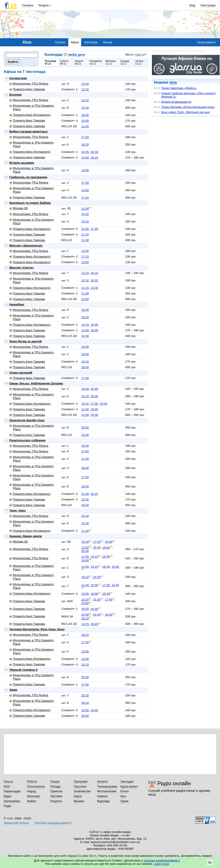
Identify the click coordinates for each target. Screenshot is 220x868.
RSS (7, 786)
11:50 (85, 459)
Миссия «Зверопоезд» (26, 246)
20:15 (85, 618)
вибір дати (77, 55)
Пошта (8, 782)
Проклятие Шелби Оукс (27, 420)
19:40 (85, 468)
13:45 (85, 121)
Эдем (13, 690)
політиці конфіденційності (162, 860)
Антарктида (18, 78)
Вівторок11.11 (111, 62)
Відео (8, 796)
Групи (124, 801)
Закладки (127, 782)
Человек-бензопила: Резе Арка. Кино (37, 629)
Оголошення (36, 786)
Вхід (192, 5)
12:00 (85, 89)
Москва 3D (19, 208)
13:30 (85, 108)
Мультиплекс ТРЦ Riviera (29, 84)
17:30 (85, 642)
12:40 (85, 585)
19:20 (85, 317)
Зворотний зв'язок (16, 823)
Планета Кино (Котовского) (30, 115)
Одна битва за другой (25, 341)
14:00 (85, 330)
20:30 (94, 152)
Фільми (108, 42)
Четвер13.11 (139, 62)
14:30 (85, 415)
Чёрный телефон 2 (23, 670)
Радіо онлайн (174, 783)
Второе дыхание (22, 163)
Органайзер (12, 801)
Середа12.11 (125, 62)
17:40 (85, 451)
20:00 (94, 389)
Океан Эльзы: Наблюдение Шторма (36, 383)
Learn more (162, 864)
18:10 (85, 577)
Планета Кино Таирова (27, 89)
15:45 (85, 152)
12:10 (85, 100)
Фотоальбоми (107, 791)
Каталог (103, 782)
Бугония (15, 95)
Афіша (75, 42)
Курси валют (129, 786)
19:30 (94, 325)
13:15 (85, 600)
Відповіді (103, 801)
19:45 (85, 310)
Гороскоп (80, 786)
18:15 (94, 158)
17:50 (85, 477)
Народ (32, 791)
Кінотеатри (91, 42)
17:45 (94, 229)
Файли (32, 801)
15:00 (94, 585)
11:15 (85, 234)
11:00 (85, 229)
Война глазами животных (28, 131)
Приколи (56, 791)
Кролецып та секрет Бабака (30, 203)
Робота (32, 782)
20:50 (85, 427)
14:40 (85, 389)
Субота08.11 (64, 62)
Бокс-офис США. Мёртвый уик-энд (185, 112)
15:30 (85, 499)
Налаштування (206, 42)
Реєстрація (208, 5)
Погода (55, 786)
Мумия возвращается (176, 102)
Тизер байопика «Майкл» (179, 88)
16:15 (85, 362)
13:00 (85, 170)
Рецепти (56, 801)
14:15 (85, 325)
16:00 (85, 354)
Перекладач (12, 791)
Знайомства (82, 791)
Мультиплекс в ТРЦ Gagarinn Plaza (31, 107)
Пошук (55, 782)
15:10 (85, 396)
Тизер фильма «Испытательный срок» (188, 107)
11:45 (85, 126)
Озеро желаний (21, 373)
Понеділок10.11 (96, 62)
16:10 (94, 273)
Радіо (7, 806)
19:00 (85, 560)
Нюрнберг (17, 304)
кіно (173, 82)
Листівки (56, 796)
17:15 (85, 198)
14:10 (85, 214)
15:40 (85, 523)
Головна (28, 5)
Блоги (125, 791)
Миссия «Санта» (22, 268)
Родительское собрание (27, 440)
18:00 (85, 115)
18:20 (85, 145)
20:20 (85, 695)
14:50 (85, 190)
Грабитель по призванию (28, 177)
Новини (102, 796)
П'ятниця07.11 (50, 62)
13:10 (85, 84)
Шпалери (33, 796)
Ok (210, 862)
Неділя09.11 (79, 62)
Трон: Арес (17, 510)
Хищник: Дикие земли (25, 536)
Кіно (123, 796)
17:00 (94, 404)
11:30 (85, 240)
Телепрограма (107, 786)
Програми (81, 782)
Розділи (44, 5)
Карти (78, 796)
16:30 (85, 336)
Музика (79, 801)
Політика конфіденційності (53, 823)
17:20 (85, 137)
